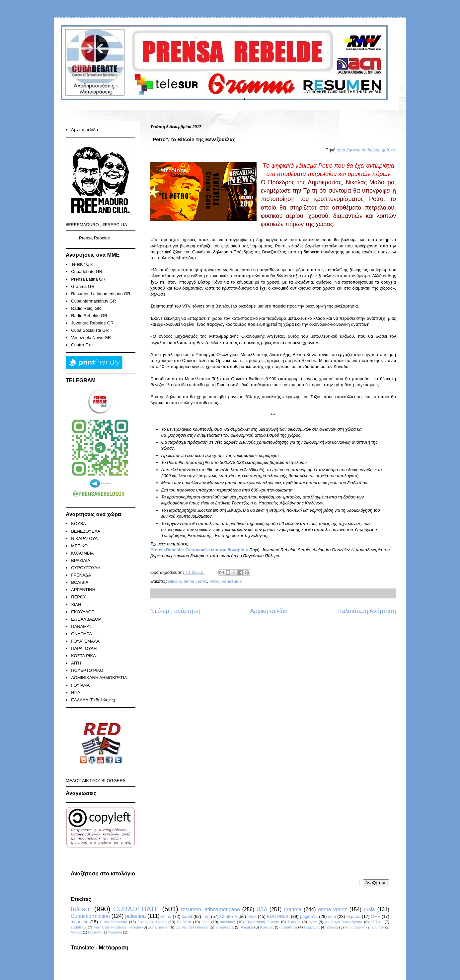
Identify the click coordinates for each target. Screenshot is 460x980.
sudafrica (78, 927)
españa (354, 916)
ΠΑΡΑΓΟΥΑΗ (84, 648)
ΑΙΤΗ (76, 663)
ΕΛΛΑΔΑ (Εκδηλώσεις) (93, 700)
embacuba (225, 927)
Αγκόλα (76, 932)
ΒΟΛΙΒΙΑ (80, 582)
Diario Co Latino (152, 922)
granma (293, 909)
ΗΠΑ (76, 693)
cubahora (289, 927)
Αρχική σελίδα (269, 611)
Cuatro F (229, 916)
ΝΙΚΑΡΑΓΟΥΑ (84, 538)
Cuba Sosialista (114, 922)
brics (252, 916)
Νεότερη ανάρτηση (175, 611)
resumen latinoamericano (210, 909)
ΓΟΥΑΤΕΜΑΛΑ (85, 641)
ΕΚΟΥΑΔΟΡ (83, 612)
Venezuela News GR (91, 338)
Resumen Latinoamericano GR (101, 294)
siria (332, 916)
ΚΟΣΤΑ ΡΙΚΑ (83, 656)
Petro (215, 581)
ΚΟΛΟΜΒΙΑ (82, 553)
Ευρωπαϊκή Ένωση (262, 922)
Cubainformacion (90, 916)
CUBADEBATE (136, 909)
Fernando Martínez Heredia (117, 927)
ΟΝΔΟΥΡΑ (81, 634)
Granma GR (83, 286)
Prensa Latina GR (88, 279)
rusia (369, 909)
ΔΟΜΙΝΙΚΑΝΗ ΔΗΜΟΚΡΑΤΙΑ (99, 678)
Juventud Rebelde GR (92, 323)
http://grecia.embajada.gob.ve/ (367, 150)
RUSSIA (184, 922)
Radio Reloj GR (86, 308)
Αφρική (247, 927)
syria (313, 922)
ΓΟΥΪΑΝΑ (80, 685)
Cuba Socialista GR (90, 330)
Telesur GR (82, 264)
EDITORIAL (278, 916)
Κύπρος (267, 927)
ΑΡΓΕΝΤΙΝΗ (83, 590)
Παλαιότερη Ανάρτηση (367, 611)
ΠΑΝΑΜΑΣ (82, 626)
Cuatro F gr (82, 345)
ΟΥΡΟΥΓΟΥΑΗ (86, 568)
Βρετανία (95, 932)
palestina (135, 916)
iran (206, 916)
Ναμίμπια (115, 932)
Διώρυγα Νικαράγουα (344, 922)
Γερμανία (312, 927)
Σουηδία (378, 927)
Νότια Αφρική (355, 927)
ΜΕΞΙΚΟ (79, 546)
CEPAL (377, 922)
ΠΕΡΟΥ (78, 597)
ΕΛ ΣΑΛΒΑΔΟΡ (86, 619)
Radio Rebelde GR (89, 316)
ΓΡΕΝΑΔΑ (81, 575)
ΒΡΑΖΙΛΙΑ (81, 560)
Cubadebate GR (87, 271)
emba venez (195, 581)
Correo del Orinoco (192, 927)
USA (262, 909)
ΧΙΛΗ (76, 605)
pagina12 (309, 916)
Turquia (294, 922)
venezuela (232, 581)
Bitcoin (174, 581)
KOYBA (78, 524)
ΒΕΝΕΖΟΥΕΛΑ (86, 531)
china (166, 916)
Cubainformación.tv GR (93, 301)
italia (205, 922)
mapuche (79, 922)
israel (187, 916)
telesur (81, 909)
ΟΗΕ (376, 916)
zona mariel (158, 927)
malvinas (227, 922)
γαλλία (332, 927)
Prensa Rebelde (94, 238)
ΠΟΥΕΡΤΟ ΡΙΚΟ (87, 670)
